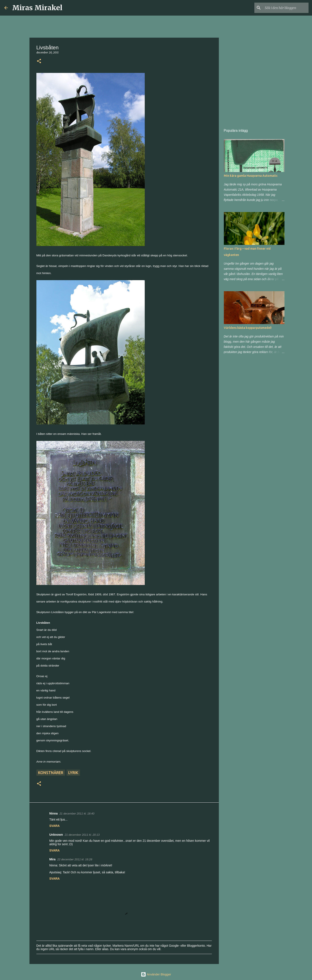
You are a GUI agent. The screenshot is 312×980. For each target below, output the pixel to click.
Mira (53, 859)
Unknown (56, 835)
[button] (39, 61)
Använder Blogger (156, 974)
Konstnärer (51, 773)
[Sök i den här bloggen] (286, 8)
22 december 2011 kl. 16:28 (75, 859)
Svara (55, 826)
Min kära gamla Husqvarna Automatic (251, 176)
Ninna (54, 813)
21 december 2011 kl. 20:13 (82, 835)
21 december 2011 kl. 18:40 (77, 814)
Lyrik (73, 773)
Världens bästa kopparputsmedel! (248, 328)
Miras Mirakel (37, 8)
